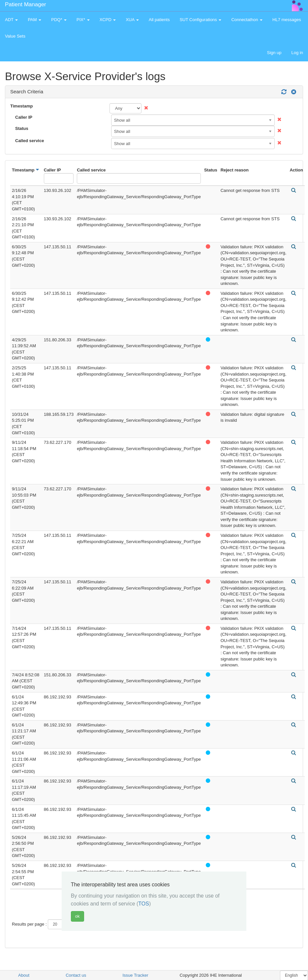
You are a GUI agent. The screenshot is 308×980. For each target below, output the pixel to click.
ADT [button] (11, 20)
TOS (144, 904)
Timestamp (21, 106)
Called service (30, 141)
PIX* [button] (83, 20)
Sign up (274, 53)
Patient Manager (26, 4)
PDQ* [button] (59, 20)
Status (22, 128)
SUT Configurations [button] (201, 20)
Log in (297, 53)
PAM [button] (34, 20)
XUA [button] (132, 20)
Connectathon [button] (247, 20)
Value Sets (15, 36)
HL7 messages (287, 20)
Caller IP (24, 117)
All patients (159, 20)
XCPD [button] (108, 20)
